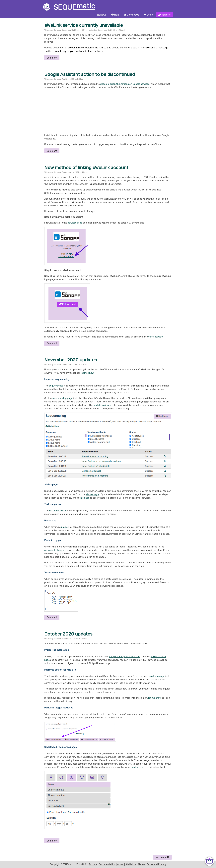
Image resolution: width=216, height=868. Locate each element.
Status (141, 864)
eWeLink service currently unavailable (84, 25)
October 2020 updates (68, 634)
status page (92, 494)
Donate (93, 864)
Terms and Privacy (156, 864)
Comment (52, 58)
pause (64, 527)
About (120, 864)
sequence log (56, 386)
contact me (137, 767)
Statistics (131, 864)
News (102, 15)
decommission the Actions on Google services (125, 84)
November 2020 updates (71, 360)
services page (75, 223)
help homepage (156, 676)
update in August (103, 405)
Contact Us (132, 15)
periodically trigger (54, 550)
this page (84, 498)
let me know (87, 373)
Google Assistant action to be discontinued (90, 74)
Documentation (107, 864)
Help (115, 15)
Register (164, 15)
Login (149, 15)
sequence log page (62, 398)
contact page (155, 337)
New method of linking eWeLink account (86, 168)
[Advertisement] (108, 111)
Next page (162, 857)
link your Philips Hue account (124, 657)
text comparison (58, 511)
